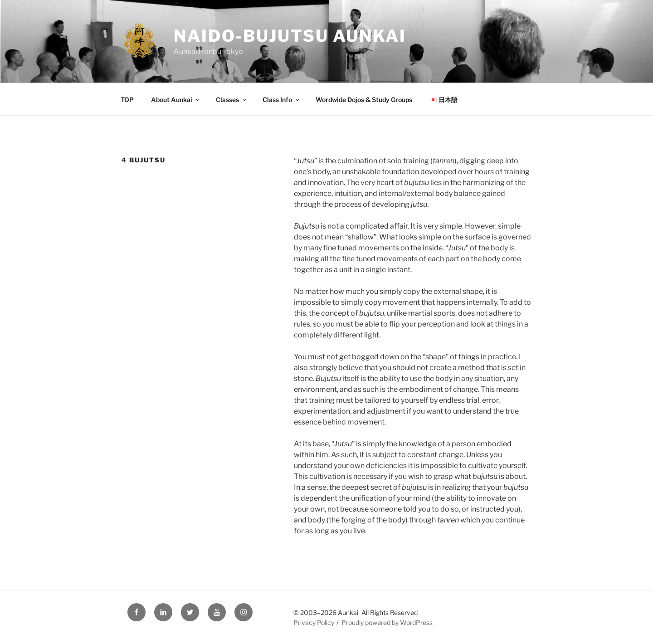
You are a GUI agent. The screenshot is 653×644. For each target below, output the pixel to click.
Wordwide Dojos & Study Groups (364, 100)
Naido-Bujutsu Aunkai (290, 36)
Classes (232, 100)
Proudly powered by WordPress (387, 622)
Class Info (282, 100)
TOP (127, 100)
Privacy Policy (314, 622)
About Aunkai (176, 100)
